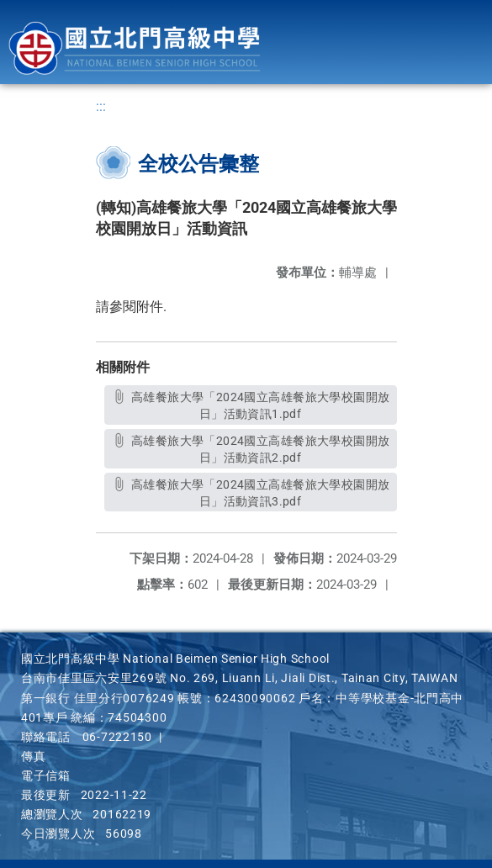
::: (101, 106)
